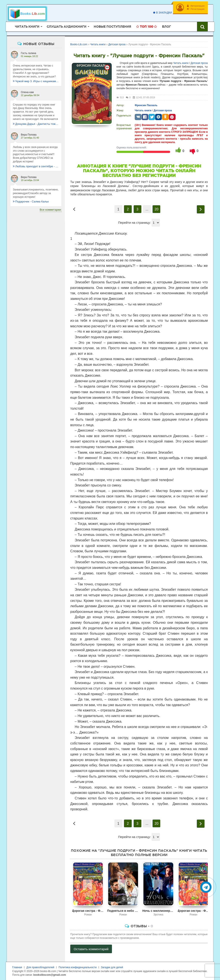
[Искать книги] (202, 27)
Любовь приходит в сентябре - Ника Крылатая (36, 166)
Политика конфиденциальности (78, 967)
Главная (17, 967)
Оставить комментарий (91, 949)
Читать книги (181, 63)
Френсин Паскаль (146, 105)
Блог (166, 27)
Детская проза (199, 63)
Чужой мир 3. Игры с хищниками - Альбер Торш (36, 81)
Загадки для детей (112, 967)
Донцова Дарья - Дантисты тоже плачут (36, 124)
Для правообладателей (40, 967)
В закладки (162, 13)
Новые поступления (112, 27)
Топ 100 (147, 27)
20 (157, 209)
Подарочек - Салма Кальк (31, 202)
